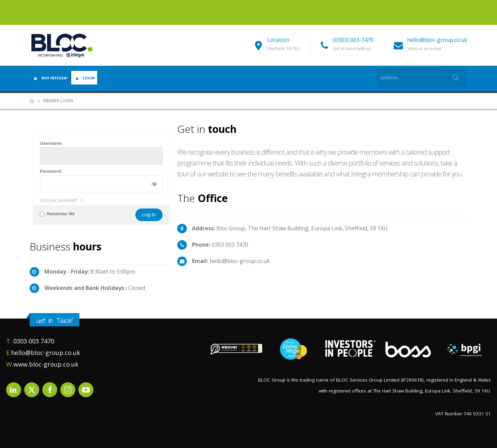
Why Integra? (50, 78)
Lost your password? (59, 200)
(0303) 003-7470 (353, 40)
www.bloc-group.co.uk (46, 364)
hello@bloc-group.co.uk (437, 40)
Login (84, 78)
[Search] (456, 78)
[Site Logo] (62, 45)
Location (278, 40)
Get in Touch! (55, 320)
